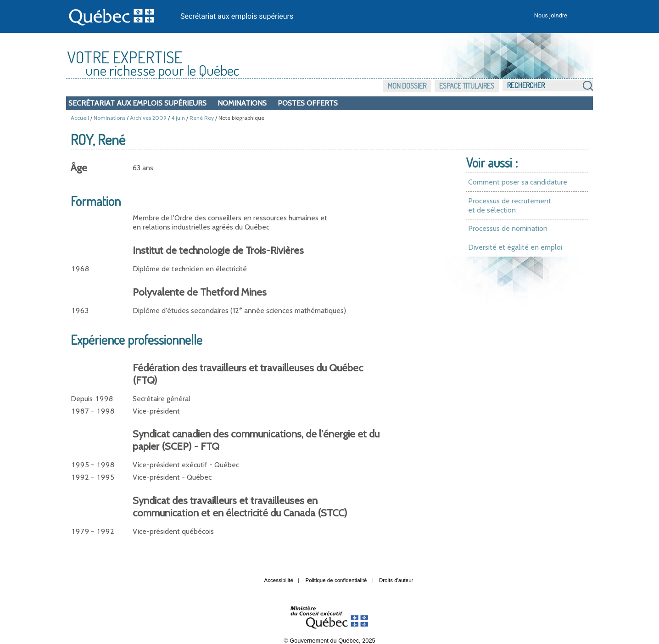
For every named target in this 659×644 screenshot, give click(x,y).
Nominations (242, 103)
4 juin (178, 118)
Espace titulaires (467, 86)
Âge (79, 168)
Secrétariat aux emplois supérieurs (237, 16)
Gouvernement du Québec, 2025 (332, 641)
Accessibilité (279, 580)
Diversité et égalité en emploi (515, 247)
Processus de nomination (508, 228)
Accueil (80, 118)
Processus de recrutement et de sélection (510, 205)
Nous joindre (551, 15)
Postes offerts (308, 103)
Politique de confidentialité (336, 580)
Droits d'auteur (396, 580)
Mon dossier (407, 86)
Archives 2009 (148, 118)
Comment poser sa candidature (518, 182)
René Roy (202, 118)
